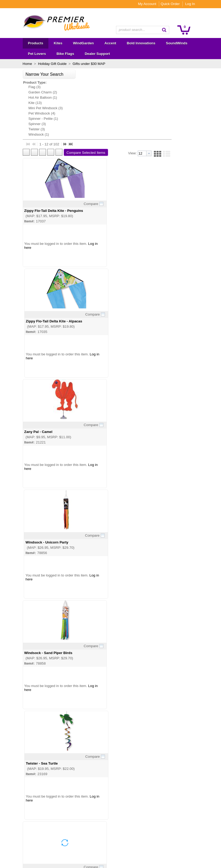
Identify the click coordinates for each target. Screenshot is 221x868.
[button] (175, 30)
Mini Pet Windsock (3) (35, 108)
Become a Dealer (74, 821)
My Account (158, 4)
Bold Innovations (27, 814)
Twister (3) (26, 129)
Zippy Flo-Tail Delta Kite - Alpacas (168, 141)
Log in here (77, 178)
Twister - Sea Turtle (156, 362)
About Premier (72, 794)
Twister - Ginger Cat (156, 473)
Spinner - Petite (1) (32, 119)
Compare (120, 134)
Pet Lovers (23, 827)
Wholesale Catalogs (76, 801)
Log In (201, 4)
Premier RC (24, 847)
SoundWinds (24, 821)
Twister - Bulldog (154, 694)
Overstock (22, 840)
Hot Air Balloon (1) (32, 97)
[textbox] (140, 30)
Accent (20, 807)
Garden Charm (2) (32, 92)
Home (16, 64)
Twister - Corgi (152, 583)
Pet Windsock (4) (31, 113)
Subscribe (142, 810)
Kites (18, 794)
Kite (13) (24, 103)
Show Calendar (72, 807)
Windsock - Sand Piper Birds (92, 362)
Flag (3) (24, 87)
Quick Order (181, 4)
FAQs (65, 814)
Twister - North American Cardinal (96, 473)
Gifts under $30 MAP (77, 64)
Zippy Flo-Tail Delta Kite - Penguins (97, 141)
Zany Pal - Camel (82, 252)
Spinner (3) (26, 124)
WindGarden (24, 801)
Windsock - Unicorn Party (161, 252)
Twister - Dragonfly (84, 583)
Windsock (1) (28, 134)
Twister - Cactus (81, 694)
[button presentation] (186, 84)
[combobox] (143, 30)
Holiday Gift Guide (41, 64)
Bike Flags (22, 834)
